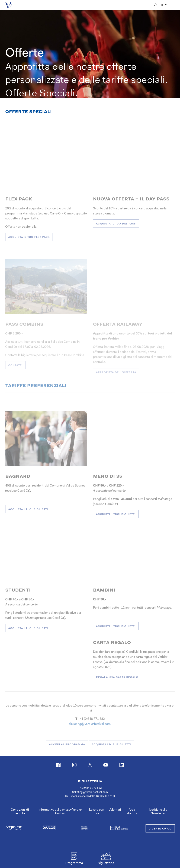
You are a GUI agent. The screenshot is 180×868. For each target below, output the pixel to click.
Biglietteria (90, 781)
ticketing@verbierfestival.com (90, 792)
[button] (155, 5)
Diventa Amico (160, 829)
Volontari (115, 810)
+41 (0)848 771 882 (90, 788)
